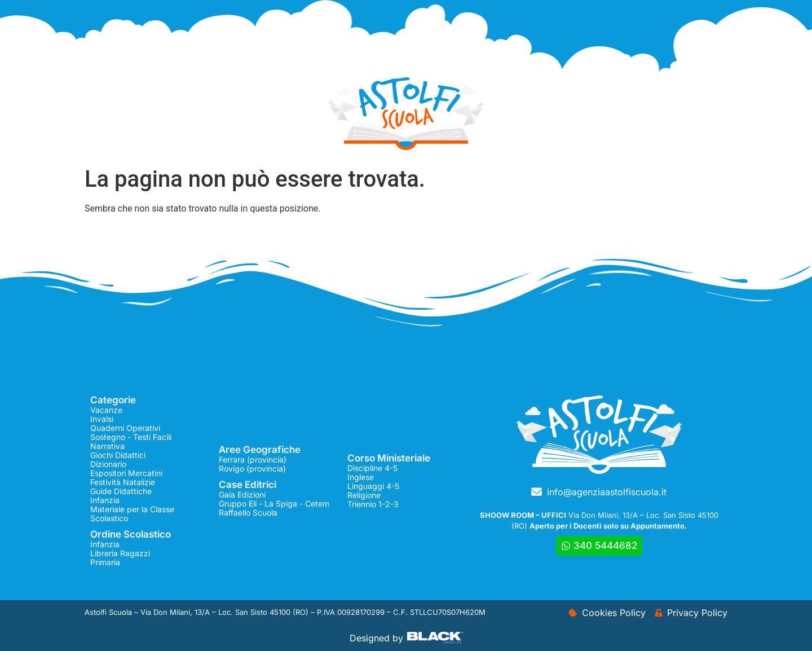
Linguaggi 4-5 (373, 486)
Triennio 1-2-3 (373, 504)
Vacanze (106, 410)
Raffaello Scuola (248, 513)
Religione (364, 495)
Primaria (105, 562)
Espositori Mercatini (126, 473)
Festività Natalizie (123, 482)
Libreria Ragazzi (120, 553)
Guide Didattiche (121, 491)
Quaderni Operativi (125, 428)
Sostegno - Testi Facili (131, 437)
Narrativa (107, 446)
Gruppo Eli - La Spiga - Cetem (274, 503)
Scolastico (109, 518)
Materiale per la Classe (132, 509)
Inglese (361, 477)
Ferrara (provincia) (253, 459)
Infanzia (105, 500)
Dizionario (108, 464)
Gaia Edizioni (242, 494)
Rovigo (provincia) (252, 469)
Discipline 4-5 (372, 468)
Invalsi (102, 419)
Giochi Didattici (118, 455)
